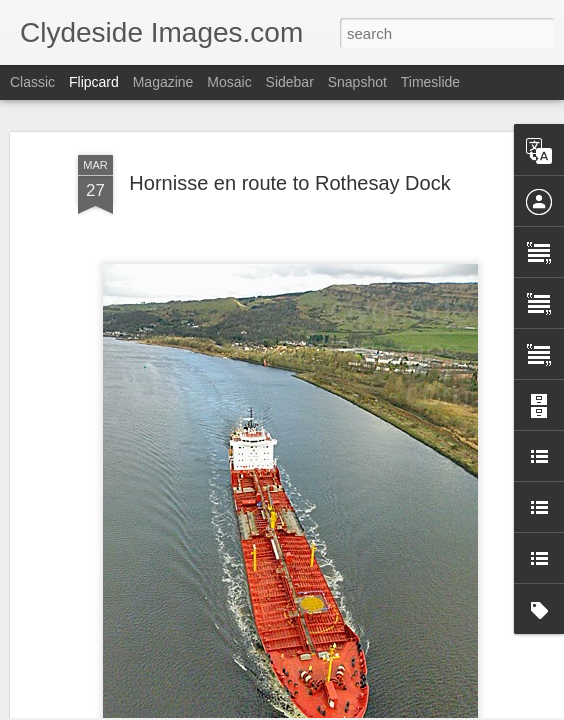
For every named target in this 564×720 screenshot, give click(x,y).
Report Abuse (403, 709)
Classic (32, 82)
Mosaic (229, 82)
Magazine (163, 82)
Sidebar (290, 82)
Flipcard (94, 82)
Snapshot (357, 82)
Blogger (344, 709)
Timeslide (430, 82)
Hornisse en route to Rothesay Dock (289, 137)
